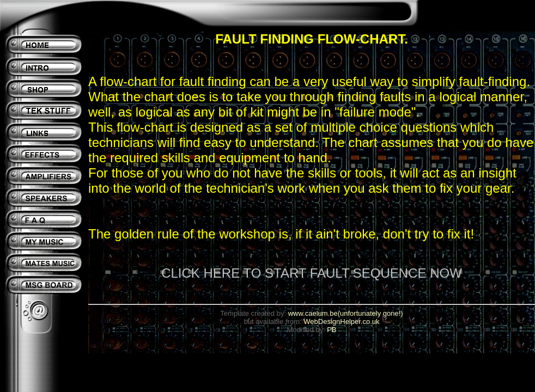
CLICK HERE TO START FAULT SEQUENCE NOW (312, 273)
